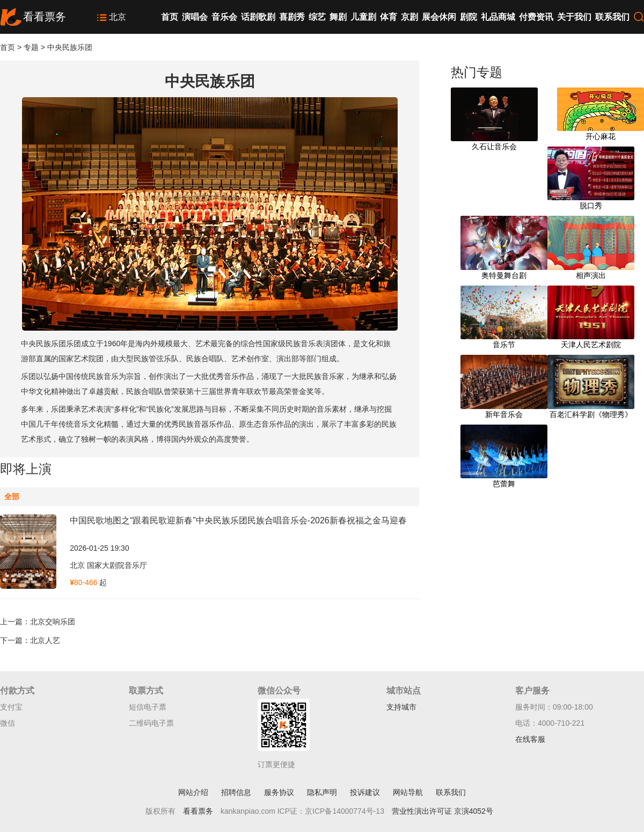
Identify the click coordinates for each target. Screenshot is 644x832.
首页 (170, 17)
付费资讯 (536, 17)
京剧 (409, 17)
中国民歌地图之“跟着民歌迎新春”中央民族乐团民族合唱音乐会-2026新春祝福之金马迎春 (238, 520)
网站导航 (408, 792)
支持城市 (401, 707)
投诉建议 (365, 792)
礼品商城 (498, 17)
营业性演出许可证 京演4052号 (442, 811)
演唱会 (195, 17)
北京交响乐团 (53, 622)
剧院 (469, 17)
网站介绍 (193, 792)
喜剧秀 (292, 17)
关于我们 (574, 17)
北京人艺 (45, 640)
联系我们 (612, 17)
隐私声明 (322, 792)
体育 (389, 17)
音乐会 (224, 17)
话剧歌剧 (258, 17)
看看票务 (198, 811)
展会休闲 (439, 17)
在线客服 (530, 739)
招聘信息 (236, 792)
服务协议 (279, 792)
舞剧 (338, 17)
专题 (31, 47)
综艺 (317, 17)
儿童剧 (363, 17)
